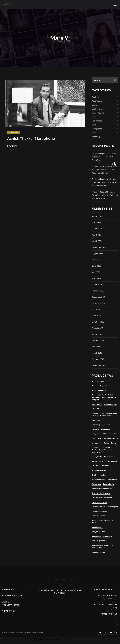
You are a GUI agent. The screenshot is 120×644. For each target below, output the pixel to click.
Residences (97, 122)
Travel (94, 134)
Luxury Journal (98, 114)
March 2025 (97, 230)
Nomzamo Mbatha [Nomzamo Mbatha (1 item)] (99, 472)
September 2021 (99, 304)
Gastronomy (97, 110)
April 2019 (96, 348)
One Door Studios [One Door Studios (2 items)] (99, 476)
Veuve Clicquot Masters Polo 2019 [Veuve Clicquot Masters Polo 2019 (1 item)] (103, 523)
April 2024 (96, 236)
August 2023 (97, 255)
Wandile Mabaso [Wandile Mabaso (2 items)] (98, 553)
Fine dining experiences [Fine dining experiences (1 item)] (101, 426)
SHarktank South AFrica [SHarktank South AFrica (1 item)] (101, 494)
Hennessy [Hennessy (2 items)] (95, 431)
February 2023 (98, 292)
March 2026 (97, 217)
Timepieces (97, 130)
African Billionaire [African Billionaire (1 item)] (99, 392)
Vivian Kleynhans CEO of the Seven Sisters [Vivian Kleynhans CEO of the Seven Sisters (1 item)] (103, 548)
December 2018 (99, 367)
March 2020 (97, 335)
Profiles (95, 118)
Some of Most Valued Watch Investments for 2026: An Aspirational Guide (104, 171)
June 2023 (96, 267)
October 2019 (98, 342)
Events (95, 106)
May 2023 (96, 273)
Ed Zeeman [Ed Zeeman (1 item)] (96, 421)
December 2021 (99, 298)
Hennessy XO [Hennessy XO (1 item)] (106, 431)
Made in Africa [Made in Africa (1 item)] (110, 458)
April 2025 (96, 224)
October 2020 (98, 323)
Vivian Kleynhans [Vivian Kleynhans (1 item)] (98, 542)
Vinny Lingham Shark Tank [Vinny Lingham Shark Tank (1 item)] (102, 537)
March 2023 (97, 286)
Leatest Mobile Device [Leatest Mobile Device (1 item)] (100, 444)
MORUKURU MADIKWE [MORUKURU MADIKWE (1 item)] (101, 467)
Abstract (96, 98)
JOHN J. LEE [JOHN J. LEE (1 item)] (107, 435)
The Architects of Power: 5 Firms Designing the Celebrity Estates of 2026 (105, 196)
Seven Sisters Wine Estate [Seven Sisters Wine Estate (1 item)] (102, 490)
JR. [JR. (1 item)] (115, 435)
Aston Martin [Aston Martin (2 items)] (97, 405)
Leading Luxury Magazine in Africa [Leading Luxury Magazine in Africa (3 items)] (105, 440)
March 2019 (97, 354)
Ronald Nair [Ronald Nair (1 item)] (96, 485)
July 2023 (96, 261)
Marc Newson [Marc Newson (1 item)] (112, 463)
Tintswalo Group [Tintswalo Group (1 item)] (98, 517)
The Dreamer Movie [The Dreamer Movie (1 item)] (99, 503)
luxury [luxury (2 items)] (114, 444)
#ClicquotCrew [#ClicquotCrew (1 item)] (98, 382)
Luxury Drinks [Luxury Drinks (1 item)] (97, 458)
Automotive (97, 102)
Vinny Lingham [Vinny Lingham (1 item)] (97, 528)
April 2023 (96, 280)
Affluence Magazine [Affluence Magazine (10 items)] (99, 387)
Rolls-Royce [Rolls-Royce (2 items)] (112, 481)
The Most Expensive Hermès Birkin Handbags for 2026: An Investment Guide (105, 184)
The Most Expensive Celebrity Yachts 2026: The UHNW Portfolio (105, 158)
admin (14, 147)
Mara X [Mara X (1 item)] (94, 463)
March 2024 (97, 242)
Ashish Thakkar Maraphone (31, 140)
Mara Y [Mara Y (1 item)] (102, 463)
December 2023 (99, 248)
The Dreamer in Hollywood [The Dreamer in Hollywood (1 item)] (102, 499)
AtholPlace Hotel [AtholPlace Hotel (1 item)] (111, 405)
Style (94, 126)
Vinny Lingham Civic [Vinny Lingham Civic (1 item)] (100, 533)
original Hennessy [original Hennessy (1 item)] (99, 481)
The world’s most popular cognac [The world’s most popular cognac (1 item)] (105, 508)
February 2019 (98, 360)
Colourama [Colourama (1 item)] (96, 410)
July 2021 (96, 311)
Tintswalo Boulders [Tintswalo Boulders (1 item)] (99, 512)
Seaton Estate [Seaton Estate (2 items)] (109, 485)
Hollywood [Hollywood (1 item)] (96, 435)
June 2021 (96, 317)
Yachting (96, 138)
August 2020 (97, 329)
